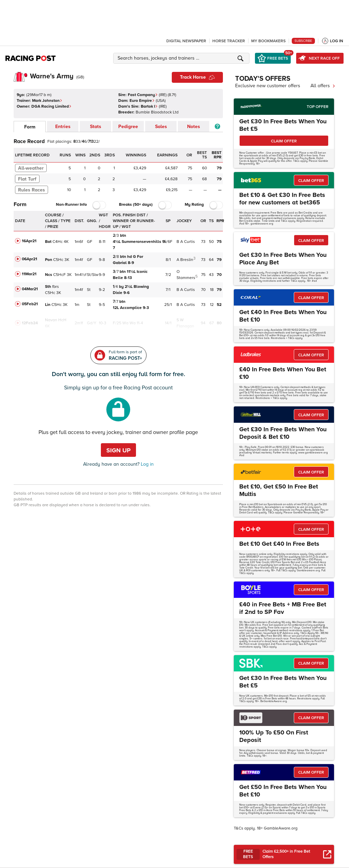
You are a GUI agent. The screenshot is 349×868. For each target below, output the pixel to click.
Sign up (118, 450)
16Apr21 (29, 241)
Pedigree (128, 127)
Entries (63, 127)
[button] (182, 58)
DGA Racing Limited (51, 106)
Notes (194, 127)
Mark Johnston (47, 101)
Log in (147, 464)
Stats (96, 127)
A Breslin (185, 260)
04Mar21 (30, 289)
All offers (323, 86)
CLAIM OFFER (284, 141)
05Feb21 (30, 304)
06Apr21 (29, 259)
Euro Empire (142, 101)
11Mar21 (29, 274)
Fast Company (143, 95)
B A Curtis (186, 242)
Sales (161, 127)
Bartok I (149, 106)
